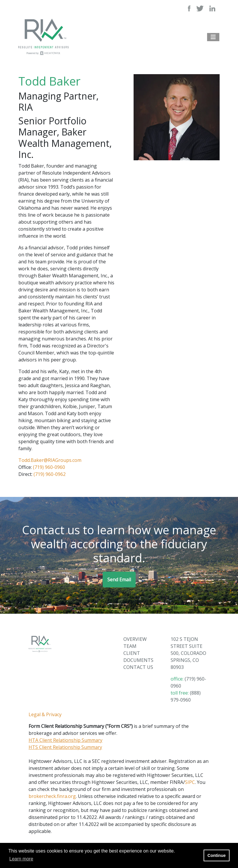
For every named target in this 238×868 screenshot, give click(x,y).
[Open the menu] (213, 37)
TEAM (130, 646)
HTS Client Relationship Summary (65, 747)
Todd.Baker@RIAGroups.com (50, 460)
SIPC (190, 782)
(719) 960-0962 (50, 474)
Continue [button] (216, 855)
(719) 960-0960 (49, 467)
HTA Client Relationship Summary (65, 740)
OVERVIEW (135, 639)
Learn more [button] (21, 859)
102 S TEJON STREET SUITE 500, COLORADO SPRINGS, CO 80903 (188, 653)
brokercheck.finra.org (52, 796)
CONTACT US (138, 667)
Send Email (119, 580)
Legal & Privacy (45, 714)
